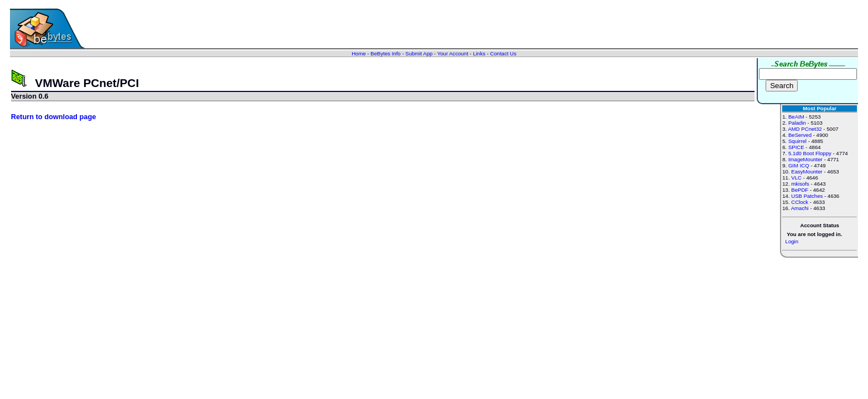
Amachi (800, 208)
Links (479, 53)
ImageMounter (805, 159)
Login (792, 241)
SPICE (796, 147)
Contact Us (503, 53)
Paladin (797, 123)
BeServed (800, 135)
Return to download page (54, 117)
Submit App (419, 53)
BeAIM (796, 117)
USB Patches (807, 196)
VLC (796, 178)
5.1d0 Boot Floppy (810, 153)
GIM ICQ (799, 165)
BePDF (800, 190)
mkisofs (800, 184)
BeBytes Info (385, 53)
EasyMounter (807, 172)
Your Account (453, 53)
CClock (800, 202)
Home (359, 53)
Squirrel (797, 141)
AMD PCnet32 (805, 129)
